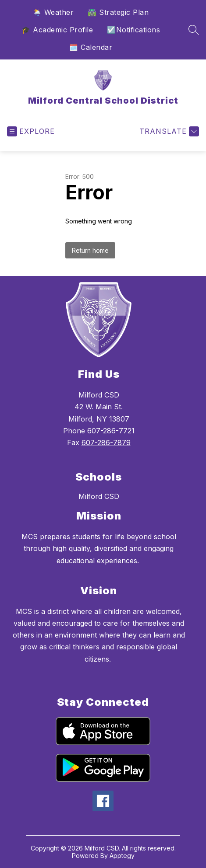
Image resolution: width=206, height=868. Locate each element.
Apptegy (122, 856)
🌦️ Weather (53, 12)
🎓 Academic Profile (57, 30)
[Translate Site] (168, 131)
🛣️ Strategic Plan (118, 12)
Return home (90, 250)
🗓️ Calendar (91, 47)
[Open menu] (31, 131)
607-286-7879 (106, 443)
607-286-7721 (111, 431)
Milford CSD (99, 496)
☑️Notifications (133, 30)
